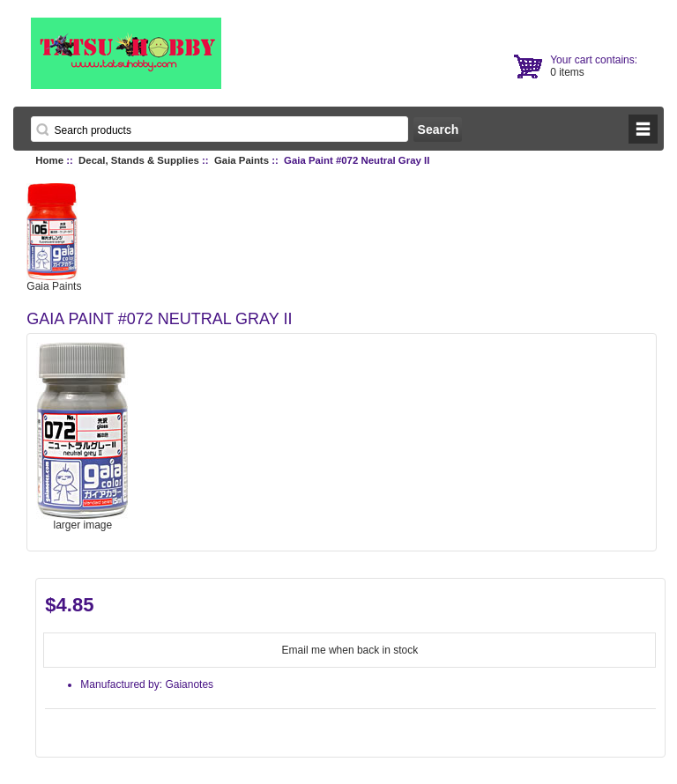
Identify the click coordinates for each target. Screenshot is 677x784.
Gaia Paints (242, 160)
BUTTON (643, 129)
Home (49, 160)
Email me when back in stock (350, 650)
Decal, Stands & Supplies (139, 160)
